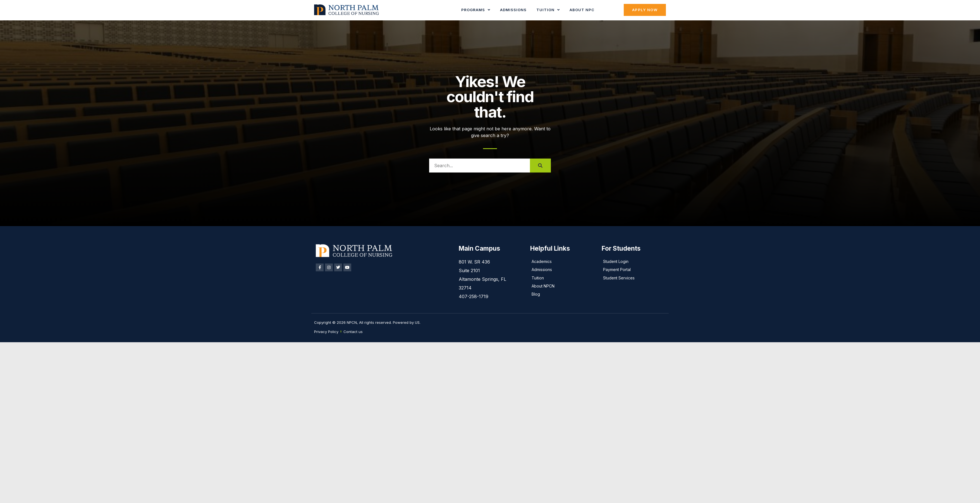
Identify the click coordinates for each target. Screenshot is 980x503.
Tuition (548, 10)
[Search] (540, 166)
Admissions (513, 10)
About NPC (582, 10)
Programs (476, 10)
